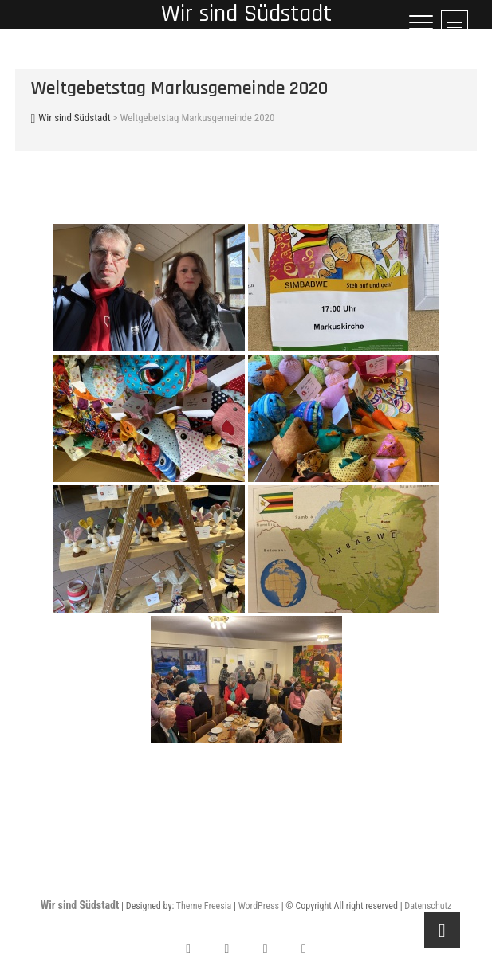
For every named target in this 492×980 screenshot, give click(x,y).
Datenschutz (428, 906)
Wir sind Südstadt (80, 905)
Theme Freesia (204, 906)
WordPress (259, 906)
